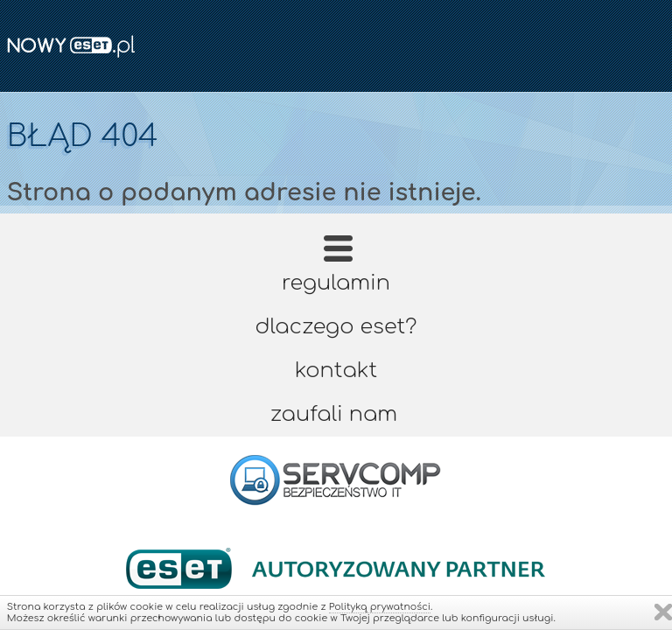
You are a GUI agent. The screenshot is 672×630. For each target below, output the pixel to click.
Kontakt (336, 371)
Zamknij (663, 612)
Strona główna (338, 254)
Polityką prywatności (380, 607)
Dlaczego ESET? (336, 327)
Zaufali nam (334, 414)
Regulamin (336, 283)
